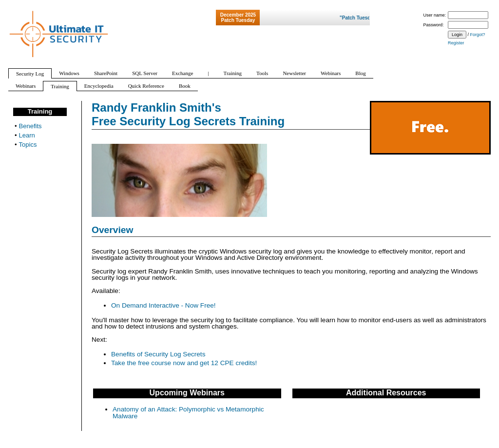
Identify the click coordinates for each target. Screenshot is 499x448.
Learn (27, 135)
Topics (28, 145)
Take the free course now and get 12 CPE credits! (184, 363)
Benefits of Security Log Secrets (158, 354)
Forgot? (478, 35)
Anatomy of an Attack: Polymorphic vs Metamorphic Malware (188, 413)
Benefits (30, 126)
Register (456, 43)
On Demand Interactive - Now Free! (163, 305)
